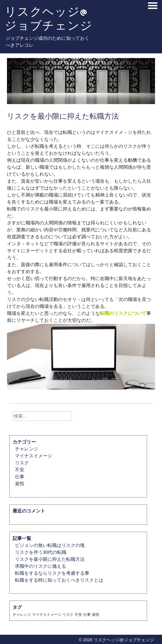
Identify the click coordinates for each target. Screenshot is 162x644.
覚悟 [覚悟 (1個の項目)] (96, 615)
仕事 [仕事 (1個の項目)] (87, 615)
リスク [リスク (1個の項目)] (68, 615)
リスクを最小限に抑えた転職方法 (50, 559)
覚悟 (20, 484)
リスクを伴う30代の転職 (41, 552)
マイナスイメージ (34, 456)
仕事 (20, 477)
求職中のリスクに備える (40, 566)
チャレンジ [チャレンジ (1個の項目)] (22, 615)
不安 (20, 470)
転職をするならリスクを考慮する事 (52, 573)
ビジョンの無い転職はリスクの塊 (50, 545)
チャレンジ (27, 449)
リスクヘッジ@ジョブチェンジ (48, 18)
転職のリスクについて (123, 313)
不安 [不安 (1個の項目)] (78, 615)
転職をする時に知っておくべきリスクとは (59, 580)
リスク (22, 463)
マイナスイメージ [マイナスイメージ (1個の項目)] (47, 615)
